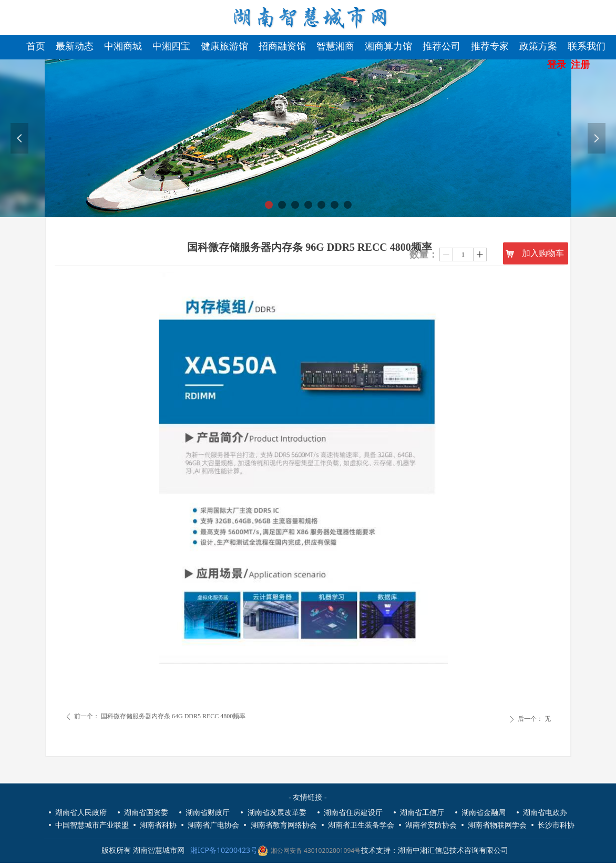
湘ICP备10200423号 (226, 850)
